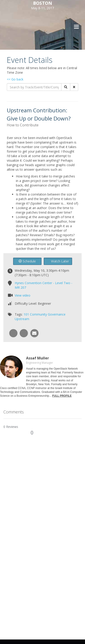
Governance (57, 314)
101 (26, 314)
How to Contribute (23, 125)
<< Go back (15, 79)
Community (38, 314)
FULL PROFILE (62, 396)
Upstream (22, 319)
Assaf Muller (38, 358)
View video (23, 295)
